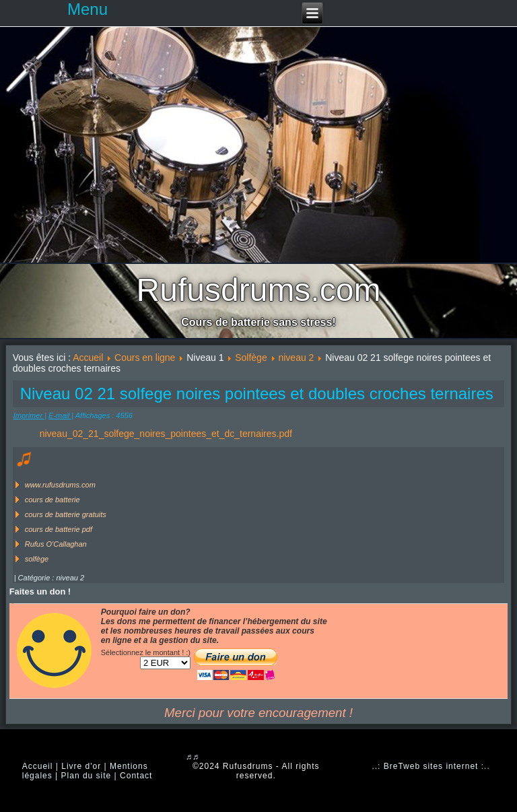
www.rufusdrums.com (60, 485)
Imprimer (29, 415)
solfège (37, 559)
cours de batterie (53, 500)
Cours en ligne (145, 358)
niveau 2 (296, 358)
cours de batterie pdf (59, 529)
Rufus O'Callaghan (56, 544)
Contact (136, 776)
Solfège (251, 358)
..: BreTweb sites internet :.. (430, 766)
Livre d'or (81, 766)
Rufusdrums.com (259, 290)
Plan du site (87, 776)
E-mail (60, 415)
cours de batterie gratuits (66, 514)
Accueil (88, 358)
